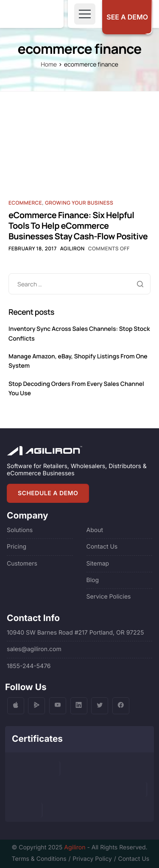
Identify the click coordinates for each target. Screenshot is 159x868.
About (95, 530)
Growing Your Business (79, 203)
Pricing (17, 547)
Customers (22, 564)
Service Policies (109, 597)
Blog (93, 580)
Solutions (20, 530)
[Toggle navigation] (85, 14)
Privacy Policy (92, 859)
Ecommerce (25, 203)
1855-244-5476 (29, 666)
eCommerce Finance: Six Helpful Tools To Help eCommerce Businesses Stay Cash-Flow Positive (78, 226)
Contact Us (102, 547)
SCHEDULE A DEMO (48, 493)
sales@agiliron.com (34, 649)
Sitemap (98, 564)
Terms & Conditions (39, 859)
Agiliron (73, 248)
